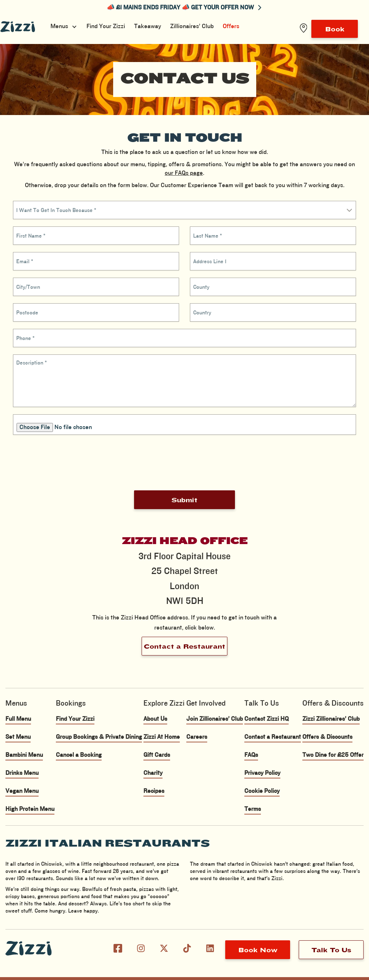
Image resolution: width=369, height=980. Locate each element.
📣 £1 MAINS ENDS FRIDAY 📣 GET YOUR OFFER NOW (184, 8)
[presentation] (184, 463)
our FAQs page (184, 173)
